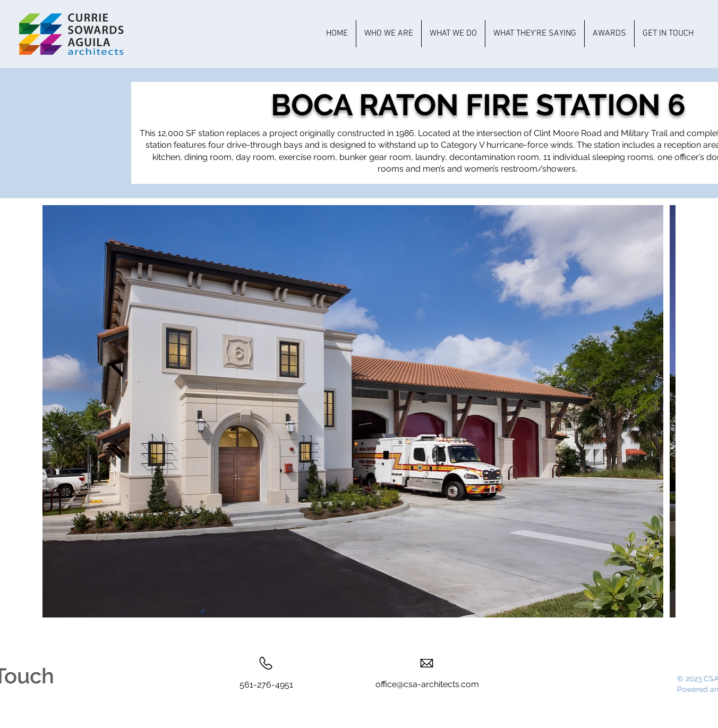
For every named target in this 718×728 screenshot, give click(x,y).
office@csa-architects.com (427, 684)
